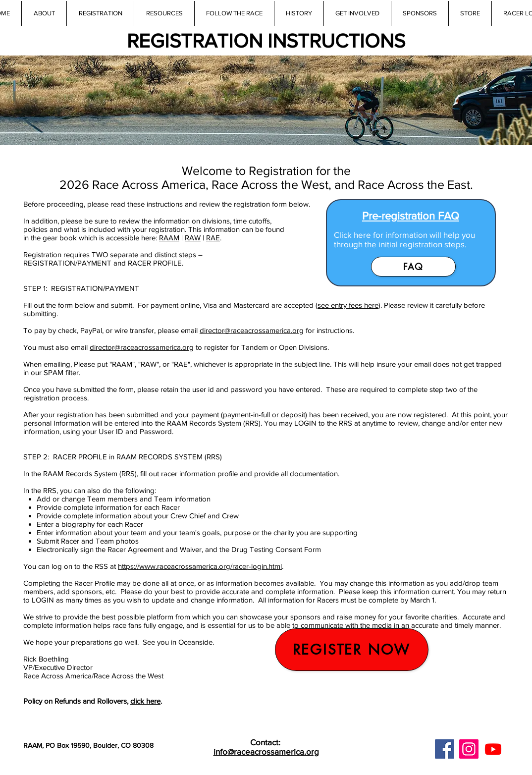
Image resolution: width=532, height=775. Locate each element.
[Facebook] (445, 749)
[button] (164, 13)
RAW (193, 238)
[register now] (352, 650)
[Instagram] (469, 749)
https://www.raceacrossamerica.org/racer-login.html (200, 566)
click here (145, 701)
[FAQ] (413, 267)
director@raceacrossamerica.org (252, 330)
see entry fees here (348, 305)
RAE (213, 238)
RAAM (169, 238)
